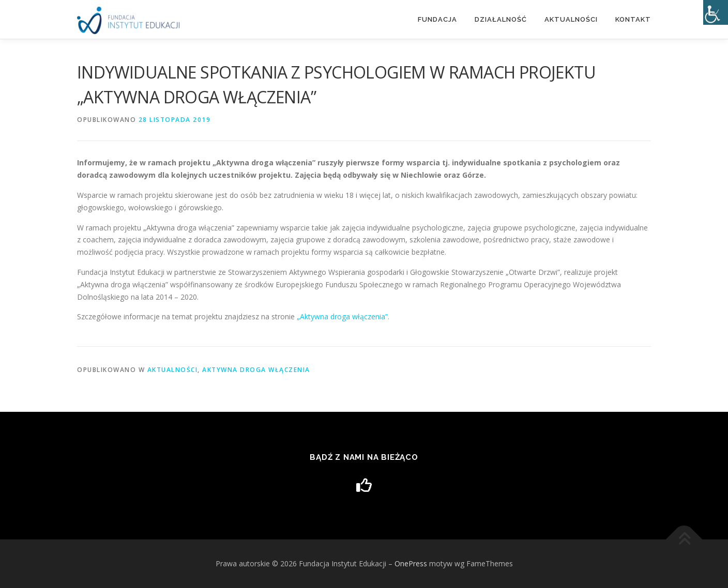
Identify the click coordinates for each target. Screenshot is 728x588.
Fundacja (437, 19)
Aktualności (571, 19)
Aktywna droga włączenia (256, 370)
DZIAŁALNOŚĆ (501, 19)
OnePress (411, 563)
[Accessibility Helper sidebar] (716, 12)
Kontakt (633, 19)
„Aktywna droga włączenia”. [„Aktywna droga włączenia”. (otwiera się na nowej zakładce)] (342, 316)
